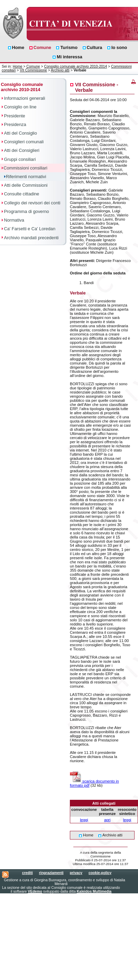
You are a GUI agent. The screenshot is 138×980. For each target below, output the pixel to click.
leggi (84, 820)
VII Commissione (33, 70)
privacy (76, 873)
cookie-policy (100, 873)
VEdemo (35, 891)
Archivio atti (60, 70)
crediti (27, 873)
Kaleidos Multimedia (94, 891)
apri (107, 820)
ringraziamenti (51, 873)
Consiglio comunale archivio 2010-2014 (75, 66)
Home (18, 66)
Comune (33, 66)
